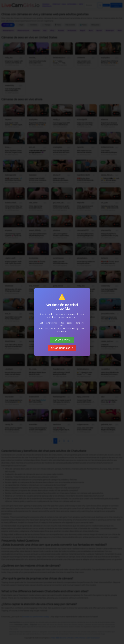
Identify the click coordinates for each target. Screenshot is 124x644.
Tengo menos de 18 (62, 348)
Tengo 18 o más (62, 340)
